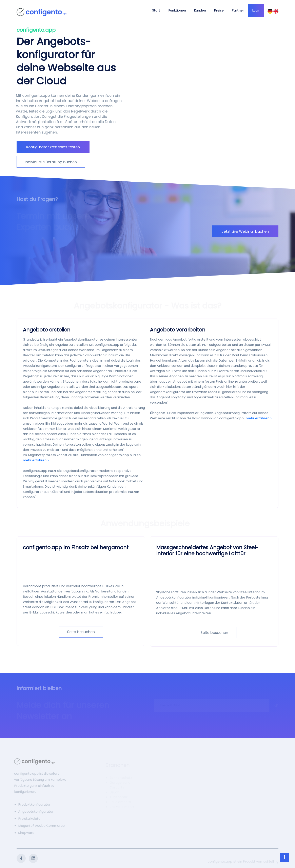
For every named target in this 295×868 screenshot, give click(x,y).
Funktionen (177, 10)
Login (256, 10)
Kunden (200, 10)
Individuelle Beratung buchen (51, 162)
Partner (238, 10)
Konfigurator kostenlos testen (53, 147)
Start (156, 10)
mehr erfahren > (36, 460)
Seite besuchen (81, 632)
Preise (219, 10)
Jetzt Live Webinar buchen (245, 231)
